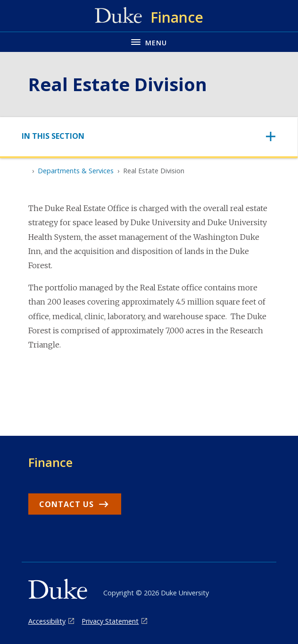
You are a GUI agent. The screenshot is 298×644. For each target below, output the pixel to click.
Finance (50, 462)
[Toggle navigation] (149, 136)
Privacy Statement (110, 621)
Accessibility (47, 621)
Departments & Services (76, 171)
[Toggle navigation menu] (149, 42)
